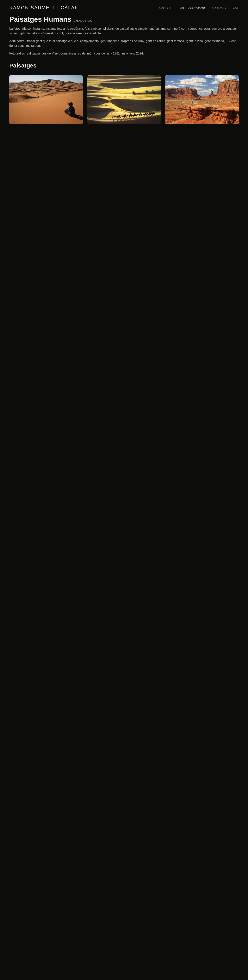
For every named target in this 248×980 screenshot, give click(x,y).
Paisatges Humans (192, 8)
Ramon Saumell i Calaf (44, 8)
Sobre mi (166, 8)
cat (236, 8)
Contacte (219, 8)
